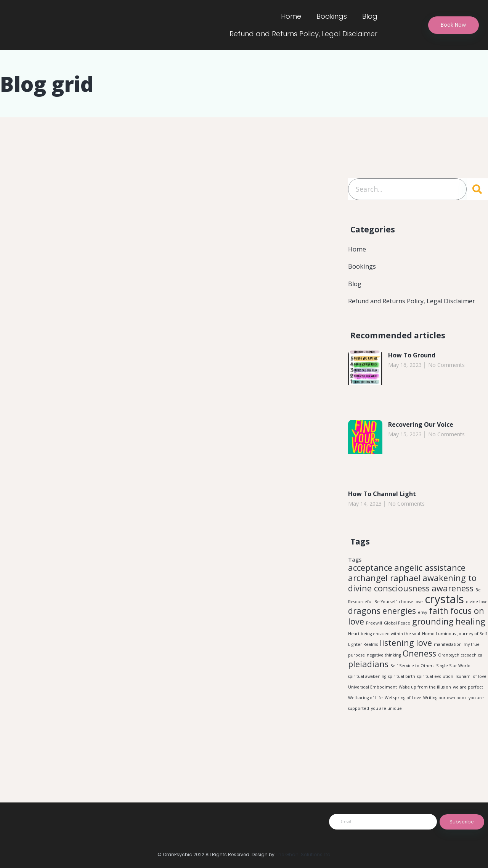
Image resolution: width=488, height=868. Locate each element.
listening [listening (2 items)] (397, 664)
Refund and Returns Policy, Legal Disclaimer (303, 34)
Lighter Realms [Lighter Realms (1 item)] (363, 666)
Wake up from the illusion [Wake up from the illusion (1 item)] (425, 713)
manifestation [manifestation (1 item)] (448, 666)
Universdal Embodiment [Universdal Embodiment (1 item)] (372, 713)
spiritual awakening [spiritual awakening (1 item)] (367, 702)
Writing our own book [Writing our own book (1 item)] (445, 725)
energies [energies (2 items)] (399, 629)
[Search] (477, 189)
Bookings (332, 16)
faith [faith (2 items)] (439, 629)
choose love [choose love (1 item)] (411, 618)
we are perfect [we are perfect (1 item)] (468, 713)
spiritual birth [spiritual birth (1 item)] (402, 702)
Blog (370, 16)
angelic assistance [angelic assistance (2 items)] (430, 581)
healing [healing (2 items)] (470, 641)
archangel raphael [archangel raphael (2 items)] (384, 592)
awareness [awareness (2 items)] (453, 603)
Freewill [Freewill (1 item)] (374, 642)
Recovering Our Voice (425, 437)
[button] (449, 25)
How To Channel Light (386, 506)
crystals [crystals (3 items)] (444, 615)
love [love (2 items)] (424, 664)
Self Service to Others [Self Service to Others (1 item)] (412, 690)
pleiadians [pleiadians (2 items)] (368, 689)
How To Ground (415, 368)
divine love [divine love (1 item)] (477, 618)
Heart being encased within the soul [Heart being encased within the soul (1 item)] (384, 654)
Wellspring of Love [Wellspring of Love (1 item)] (403, 725)
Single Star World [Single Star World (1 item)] (453, 690)
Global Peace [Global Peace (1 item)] (397, 642)
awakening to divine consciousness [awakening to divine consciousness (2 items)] (412, 598)
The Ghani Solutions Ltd (303, 854)
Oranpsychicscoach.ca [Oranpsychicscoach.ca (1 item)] (460, 678)
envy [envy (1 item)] (422, 630)
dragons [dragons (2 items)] (364, 629)
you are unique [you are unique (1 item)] (386, 736)
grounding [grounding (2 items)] (433, 641)
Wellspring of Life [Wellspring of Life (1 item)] (365, 725)
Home (291, 16)
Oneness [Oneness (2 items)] (419, 677)
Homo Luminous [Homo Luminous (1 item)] (439, 654)
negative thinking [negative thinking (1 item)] (384, 678)
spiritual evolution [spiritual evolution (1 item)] (435, 702)
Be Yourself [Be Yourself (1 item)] (386, 618)
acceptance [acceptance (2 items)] (370, 581)
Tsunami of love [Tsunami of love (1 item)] (471, 702)
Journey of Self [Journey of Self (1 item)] (472, 654)
